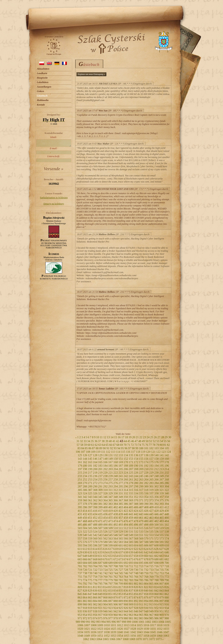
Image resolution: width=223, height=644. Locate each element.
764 (126, 577)
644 (156, 552)
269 (80, 483)
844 (167, 591)
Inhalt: (54, 141)
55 (165, 441)
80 (161, 445)
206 (126, 469)
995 (109, 622)
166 (105, 462)
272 (95, 483)
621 (131, 549)
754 (167, 573)
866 (95, 597)
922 (105, 608)
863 (80, 597)
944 (126, 611)
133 (121, 455)
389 (141, 504)
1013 (126, 625)
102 (151, 448)
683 (80, 563)
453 (100, 518)
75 (143, 445)
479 (141, 521)
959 (111, 615)
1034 (80, 632)
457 (121, 518)
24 (148, 437)
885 (100, 601)
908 (126, 604)
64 (104, 445)
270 (85, 483)
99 (137, 448)
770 (156, 577)
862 (167, 594)
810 (85, 587)
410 (157, 507)
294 (116, 486)
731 (141, 570)
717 (161, 566)
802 (136, 584)
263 (141, 479)
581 (111, 542)
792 (85, 584)
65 (107, 445)
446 (156, 514)
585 (131, 542)
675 (131, 559)
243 (131, 476)
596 (95, 545)
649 (90, 556)
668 (95, 559)
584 (126, 542)
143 (80, 459)
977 (111, 618)
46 (133, 441)
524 (95, 532)
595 (90, 545)
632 (95, 552)
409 (151, 507)
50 (147, 441)
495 (131, 525)
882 (85, 601)
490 (105, 525)
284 (156, 483)
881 (80, 601)
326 (95, 493)
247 (151, 476)
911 (141, 604)
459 (131, 518)
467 (80, 521)
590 (156, 542)
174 (146, 462)
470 (95, 521)
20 (134, 437)
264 (146, 479)
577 (90, 542)
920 (95, 608)
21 (137, 437)
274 (105, 483)
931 (151, 608)
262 (136, 479)
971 (80, 618)
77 (150, 445)
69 (122, 445)
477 (131, 521)
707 (111, 566)
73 (136, 445)
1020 (80, 629)
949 (151, 611)
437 (111, 514)
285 (161, 483)
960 (116, 615)
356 (156, 497)
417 (100, 511)
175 (151, 462)
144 (85, 459)
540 (85, 535)
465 (161, 518)
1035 (87, 632)
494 (126, 525)
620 (126, 549)
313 (121, 490)
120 (148, 452)
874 (136, 597)
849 (100, 594)
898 (167, 601)
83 (79, 448)
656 (126, 556)
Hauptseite (42, 78)
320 (156, 490)
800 (126, 584)
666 (85, 559)
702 (85, 566)
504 (85, 528)
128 (95, 455)
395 (80, 507)
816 (115, 587)
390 (146, 504)
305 (80, 490)
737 (80, 573)
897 (161, 601)
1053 (113, 636)
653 (111, 556)
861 (161, 594)
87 (94, 448)
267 (161, 479)
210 (146, 469)
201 (100, 469)
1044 (146, 632)
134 (126, 455)
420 (116, 511)
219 (100, 473)
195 (161, 466)
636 (116, 552)
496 (136, 525)
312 (115, 490)
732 (146, 570)
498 (146, 525)
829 (90, 591)
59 (85, 445)
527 (111, 532)
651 (100, 556)
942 (116, 611)
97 (130, 448)
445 (151, 514)
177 (161, 462)
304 (167, 486)
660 (146, 556)
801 (131, 584)
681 (161, 559)
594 (85, 545)
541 (90, 535)
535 (151, 532)
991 (88, 622)
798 (116, 584)
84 (83, 448)
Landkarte (42, 73)
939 (100, 611)
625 (151, 549)
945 (131, 611)
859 (151, 594)
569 (141, 538)
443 (141, 514)
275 (111, 483)
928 (136, 608)
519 (161, 528)
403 (121, 507)
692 (126, 563)
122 (158, 452)
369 (131, 500)
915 (161, 604)
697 (151, 563)
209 (141, 469)
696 (146, 563)
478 (136, 521)
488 (95, 525)
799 (121, 584)
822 (146, 587)
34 (89, 441)
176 (156, 462)
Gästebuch (42, 96)
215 (80, 473)
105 (167, 448)
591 (161, 542)
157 (151, 459)
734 (156, 570)
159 (161, 459)
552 (146, 535)
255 (100, 479)
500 (156, 525)
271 (90, 483)
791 (80, 584)
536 (156, 532)
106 (78, 452)
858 (146, 594)
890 (126, 601)
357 (161, 497)
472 (105, 521)
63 (100, 445)
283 (151, 483)
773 (80, 580)
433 (90, 514)
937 (90, 611)
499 (151, 525)
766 (136, 577)
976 (105, 618)
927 (131, 608)
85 (86, 448)
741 (100, 573)
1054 (120, 636)
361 (90, 500)
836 (126, 591)
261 (131, 479)
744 (116, 573)
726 (116, 570)
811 (90, 587)
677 (141, 559)
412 (167, 507)
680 (156, 559)
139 (151, 455)
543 (100, 535)
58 (82, 445)
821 (141, 587)
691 (121, 563)
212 (156, 469)
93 (115, 448)
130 (105, 455)
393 (161, 504)
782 (126, 580)
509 (111, 528)
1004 (161, 622)
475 (121, 521)
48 (140, 441)
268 (167, 479)
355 (151, 497)
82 (168, 445)
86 (90, 448)
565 (121, 538)
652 (105, 556)
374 (156, 500)
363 (100, 500)
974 (95, 618)
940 (105, 611)
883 (90, 601)
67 (114, 445)
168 (116, 462)
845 (80, 594)
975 (100, 618)
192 (146, 466)
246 (146, 476)
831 (100, 591)
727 (121, 570)
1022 (94, 629)
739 (90, 573)
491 (111, 525)
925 (121, 608)
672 (116, 559)
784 (136, 580)
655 (121, 556)
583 (121, 542)
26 (155, 437)
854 (126, 594)
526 (105, 532)
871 (121, 597)
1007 (87, 625)
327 (100, 493)
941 (111, 611)
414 (85, 511)
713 (141, 566)
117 (133, 452)
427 (151, 511)
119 (143, 452)
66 (111, 445)
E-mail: (54, 151)
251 (80, 479)
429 (161, 511)
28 (163, 437)
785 (141, 580)
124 (169, 452)
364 (105, 500)
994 (103, 622)
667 (90, 559)
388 (136, 504)
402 (116, 507)
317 (141, 490)
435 (100, 514)
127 (90, 455)
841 (151, 591)
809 (80, 587)
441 (131, 514)
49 (143, 441)
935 (80, 611)
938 (95, 611)
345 (100, 497)
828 (85, 591)
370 (136, 500)
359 (80, 500)
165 (100, 462)
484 (167, 521)
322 (167, 490)
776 (95, 580)
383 (111, 504)
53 (158, 441)
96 (126, 448)
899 (80, 604)
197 (80, 469)
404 (126, 507)
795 (100, 584)
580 (105, 542)
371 (141, 500)
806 (156, 584)
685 (90, 563)
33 (85, 441)
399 (100, 507)
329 (111, 493)
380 (95, 504)
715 (151, 566)
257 (111, 479)
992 (93, 622)
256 (105, 479)
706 (105, 566)
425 (141, 511)
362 (95, 500)
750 (146, 573)
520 (167, 528)
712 (136, 566)
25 (152, 437)
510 (116, 528)
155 (141, 459)
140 (156, 455)
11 (101, 437)
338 (156, 493)
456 (116, 518)
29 (166, 437)
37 (100, 441)
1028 (133, 629)
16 (119, 437)
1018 (160, 625)
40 (110, 441)
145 (90, 459)
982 (136, 618)
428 (156, 511)
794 (95, 584)
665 (80, 559)
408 (146, 507)
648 (85, 556)
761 (111, 577)
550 (136, 535)
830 (95, 591)
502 (167, 525)
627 (161, 549)
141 (161, 455)
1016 (146, 625)
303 (161, 486)
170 (126, 462)
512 (126, 528)
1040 (120, 632)
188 (126, 466)
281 (141, 483)
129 (100, 455)
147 (100, 459)
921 (100, 608)
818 (126, 587)
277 (121, 483)
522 (85, 532)
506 (95, 528)
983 (141, 618)
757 (90, 577)
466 (167, 518)
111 (103, 452)
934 (167, 608)
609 (161, 545)
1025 (113, 629)
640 (136, 552)
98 (133, 448)
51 (151, 441)
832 (105, 591)
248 (156, 476)
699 (161, 563)
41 (114, 441)
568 (136, 538)
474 (116, 521)
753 (161, 573)
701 (80, 566)
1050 (94, 636)
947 (141, 611)
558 (85, 538)
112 (108, 452)
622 (136, 549)
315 (131, 490)
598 (105, 545)
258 (116, 479)
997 (119, 622)
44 (125, 441)
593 (80, 545)
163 (90, 462)
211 (151, 469)
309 (100, 490)
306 (85, 490)
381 (100, 504)
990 (83, 622)
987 (161, 618)
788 (156, 580)
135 (131, 455)
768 (146, 577)
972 (85, 618)
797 (111, 584)
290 (95, 486)
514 (136, 528)
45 (129, 441)
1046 (160, 632)
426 (146, 511)
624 (146, 549)
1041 (127, 632)
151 (121, 459)
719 (80, 570)
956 (95, 615)
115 (123, 452)
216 (85, 473)
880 (167, 597)
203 (111, 469)
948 (146, 611)
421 (121, 511)
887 (111, 601)
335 (141, 493)
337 (151, 493)
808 (167, 584)
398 (95, 507)
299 (141, 486)
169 (121, 462)
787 (151, 580)
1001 (141, 622)
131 (111, 455)
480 (146, 521)
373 (151, 500)
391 (151, 504)
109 (93, 452)
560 (95, 538)
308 (95, 490)
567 (131, 538)
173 (141, 462)
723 (100, 570)
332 (126, 493)
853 (121, 594)
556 (167, 535)
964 (136, 615)
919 (90, 608)
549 (131, 535)
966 (146, 615)
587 (141, 542)
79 (157, 445)
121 (153, 452)
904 (105, 604)
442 (136, 514)
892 (136, 601)
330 (116, 493)
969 (161, 615)
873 (131, 597)
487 (90, 525)
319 (151, 490)
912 (146, 604)
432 (85, 514)
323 (80, 493)
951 (161, 611)
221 (111, 473)
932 (156, 608)
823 (151, 587)
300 (146, 486)
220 (105, 473)
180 (85, 466)
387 (131, 504)
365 (111, 500)
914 (156, 604)
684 (85, 563)
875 (141, 597)
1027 (127, 629)
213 (161, 469)
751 (151, 573)
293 (111, 486)
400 (105, 507)
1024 (107, 629)
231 (161, 473)
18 (126, 437)
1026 (120, 629)
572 (156, 538)
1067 (119, 639)
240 (116, 476)
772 (167, 577)
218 (95, 473)
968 (156, 615)
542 (95, 535)
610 (167, 545)
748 (136, 573)
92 (111, 448)
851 (111, 594)
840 (146, 591)
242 (126, 476)
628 (167, 549)
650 (95, 556)
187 (121, 466)
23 (144, 437)
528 (116, 532)
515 (141, 528)
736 (167, 570)
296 (126, 486)
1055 (127, 636)
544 (105, 535)
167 (111, 462)
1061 (166, 636)
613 (90, 549)
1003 (155, 622)
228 (146, 473)
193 (151, 466)
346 (105, 497)
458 (126, 518)
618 (115, 549)
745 (121, 573)
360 (85, 500)
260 (126, 479)
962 (126, 615)
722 (95, 570)
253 (90, 479)
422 (126, 511)
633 (100, 552)
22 (141, 437)
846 (85, 594)
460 (136, 518)
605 (141, 545)
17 (123, 437)
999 (129, 622)
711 (131, 566)
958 (105, 615)
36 (96, 441)
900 (85, 604)
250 (167, 476)
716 (156, 566)
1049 (87, 636)
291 (100, 486)
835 (121, 591)
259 (121, 479)
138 (146, 455)
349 (121, 497)
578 (95, 542)
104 (162, 448)
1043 (140, 632)
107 (83, 452)
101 (146, 448)
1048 (80, 636)
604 (136, 545)
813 (100, 587)
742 (105, 573)
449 (80, 518)
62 (96, 445)
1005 (168, 622)
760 (105, 577)
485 (80, 525)
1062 (86, 639)
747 (131, 573)
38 (103, 441)
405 (131, 507)
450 (85, 518)
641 (141, 552)
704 (95, 566)
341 (80, 497)
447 (161, 514)
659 (141, 556)
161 (80, 462)
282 (146, 483)
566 (126, 538)
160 (167, 459)
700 (167, 563)
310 (105, 490)
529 (121, 532)
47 (136, 441)
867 (100, 597)
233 (80, 476)
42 (118, 441)
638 (126, 552)
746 (126, 573)
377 (80, 504)
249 (161, 476)
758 (95, 577)
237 (100, 476)
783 (131, 580)
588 (146, 542)
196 (167, 466)
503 (80, 528)
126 (85, 455)
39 (107, 441)
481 (151, 521)
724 (105, 570)
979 (121, 618)
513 (131, 528)
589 (151, 542)
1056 (133, 636)
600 (116, 545)
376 (167, 500)
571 (151, 538)
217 (90, 473)
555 (161, 535)
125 (80, 455)
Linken (40, 91)
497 (141, 525)
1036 (94, 632)
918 (85, 608)
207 (131, 469)
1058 (146, 636)
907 (121, 604)
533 (141, 532)
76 (147, 445)
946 (136, 611)
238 (105, 476)
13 (108, 437)
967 (151, 615)
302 (156, 486)
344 (95, 497)
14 (112, 437)
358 (167, 497)
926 (126, 608)
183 (100, 466)
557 (80, 538)
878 (156, 597)
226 (136, 473)
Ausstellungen (44, 87)
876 (146, 597)
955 (90, 615)
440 (126, 514)
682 (167, 559)
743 (111, 573)
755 (80, 577)
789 (161, 580)
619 (121, 549)
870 (116, 597)
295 (121, 486)
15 (116, 437)
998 (124, 622)
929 (141, 608)
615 (100, 549)
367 (121, 500)
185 (111, 466)
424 (136, 511)
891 (131, 601)
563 (111, 538)
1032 (160, 629)
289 (90, 486)
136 (136, 455)
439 (121, 514)
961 (121, 615)
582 (116, 542)
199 (90, 469)
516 (146, 528)
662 (156, 556)
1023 (100, 629)
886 (105, 601)
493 (121, 525)
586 (136, 542)
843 (161, 591)
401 (111, 507)
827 (80, 591)
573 (161, 538)
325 (90, 493)
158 (156, 459)
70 (125, 445)
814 (105, 587)
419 (111, 511)
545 (111, 535)
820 (136, 587)
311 (110, 490)
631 (90, 552)
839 (141, 591)
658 (136, 556)
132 (116, 455)
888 (116, 601)
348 (116, 497)
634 (105, 552)
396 (85, 507)
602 (126, 545)
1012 (120, 625)
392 (156, 504)
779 (111, 580)
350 (126, 497)
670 (105, 559)
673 (121, 559)
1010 (107, 625)
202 (105, 469)
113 (113, 452)
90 (104, 448)
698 (156, 563)
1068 (126, 639)
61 (93, 445)
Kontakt (41, 105)
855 (131, 594)
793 (90, 584)
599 (111, 545)
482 (156, 521)
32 (81, 441)
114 (118, 452)
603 (131, 545)
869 (111, 597)
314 (126, 490)
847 (90, 594)
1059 (153, 636)
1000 (135, 622)
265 (151, 479)
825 (161, 587)
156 (146, 459)
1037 (100, 632)
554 (156, 535)
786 (146, 580)
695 (141, 563)
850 (105, 594)
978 (116, 618)
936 (85, 611)
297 (131, 486)
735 (161, 570)
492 (116, 525)
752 (156, 573)
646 (167, 552)
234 (85, 476)
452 (95, 518)
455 (111, 518)
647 (80, 556)
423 (131, 511)
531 (131, 532)
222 (116, 473)
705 (100, 566)
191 (141, 466)
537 (161, 532)
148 (105, 459)
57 (78, 445)
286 (167, 483)
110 (98, 452)
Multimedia (43, 100)
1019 (166, 625)
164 (95, 462)
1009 (100, 625)
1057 (140, 636)
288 (85, 486)
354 (146, 497)
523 (90, 532)
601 (121, 545)
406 (136, 507)
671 (111, 559)
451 (90, 518)
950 (156, 611)
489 (100, 525)
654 (116, 556)
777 (100, 580)
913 (151, 604)
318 (146, 490)
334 (136, 493)
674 (126, 559)
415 (90, 511)
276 (116, 483)
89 (101, 448)
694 (136, 563)
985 (151, 618)
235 (90, 476)
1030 (146, 629)
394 (167, 504)
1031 (153, 629)
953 (80, 615)
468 (85, 521)
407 (141, 507)
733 (151, 570)
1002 (148, 622)
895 (151, 601)
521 (80, 532)
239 (111, 476)
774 (85, 580)
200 (95, 469)
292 (105, 486)
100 (141, 448)
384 (116, 504)
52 (154, 441)
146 (95, 459)
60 (89, 445)
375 (161, 500)
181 (90, 466)
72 (132, 445)
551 (141, 535)
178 (167, 462)
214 (167, 469)
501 (161, 525)
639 (131, 552)
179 (80, 466)
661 (151, 556)
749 (141, 573)
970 (167, 615)
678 (146, 559)
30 (170, 437)
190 (136, 466)
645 (161, 552)
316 (136, 490)
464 (156, 518)
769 (151, 577)
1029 (140, 629)
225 (131, 473)
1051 (100, 636)
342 (85, 497)
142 (167, 455)
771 (161, 577)
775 (90, 580)
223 (121, 473)
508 (105, 528)
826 (167, 587)
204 (116, 469)
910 (136, 604)
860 (156, 594)
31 (78, 441)
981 (131, 618)
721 (90, 570)
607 (151, 545)
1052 (107, 636)
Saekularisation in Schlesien (54, 198)
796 (105, 584)
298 (136, 486)
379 (90, 504)
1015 (140, 625)
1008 (94, 625)
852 (116, 594)
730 (136, 570)
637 (121, 552)
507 (100, 528)
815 (110, 587)
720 (85, 570)
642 (146, 552)
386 (126, 504)
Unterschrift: (54, 159)
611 (80, 549)
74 (140, 445)
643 (151, 552)
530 (126, 532)
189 (131, 466)
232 (167, 473)
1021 (87, 629)
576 (85, 542)
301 (151, 486)
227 (141, 473)
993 (98, 622)
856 (136, 594)
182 (95, 466)
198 (85, 469)
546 (116, 535)
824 (156, 587)
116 (128, 452)
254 (95, 479)
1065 (106, 639)
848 (95, 594)
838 (136, 591)
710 (126, 566)
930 (146, 608)
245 (141, 476)
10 (98, 437)
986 (156, 618)
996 (114, 622)
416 (95, 511)
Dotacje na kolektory (54, 204)
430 (167, 511)
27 (159, 437)
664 (167, 556)
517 (151, 528)
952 (167, 611)
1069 (132, 639)
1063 (92, 639)
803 (141, 584)
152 (126, 459)
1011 (113, 625)
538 (167, 532)
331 (121, 493)
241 (121, 476)
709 (121, 566)
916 (167, 604)
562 (105, 538)
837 (131, 591)
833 (111, 591)
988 (167, 618)
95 (122, 448)
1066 (112, 639)
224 (126, 473)
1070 (139, 639)
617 (110, 549)
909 (131, 604)
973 (90, 618)
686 (95, 563)
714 (146, 566)
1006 (80, 625)
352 (136, 497)
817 (121, 587)
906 (116, 604)
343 (90, 497)
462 (146, 518)
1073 (159, 639)
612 (85, 549)
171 (131, 462)
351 (131, 497)
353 (141, 497)
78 (154, 445)
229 (151, 473)
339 (161, 493)
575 (80, 542)
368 (126, 500)
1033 (166, 629)
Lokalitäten (43, 82)
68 (118, 445)
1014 (133, 625)
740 (95, 573)
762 (116, 577)
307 (90, 490)
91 (108, 448)
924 (116, 608)
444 (146, 514)
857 (141, 594)
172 (136, 462)
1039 (113, 632)
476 (126, 521)
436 (105, 514)
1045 (153, 632)
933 (161, 608)
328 (105, 493)
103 (157, 448)
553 (151, 535)
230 (156, 473)
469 (90, 521)
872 (126, 597)
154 (136, 459)
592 (167, 542)
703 (90, 566)
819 (131, 587)
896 (156, 601)
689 (111, 563)
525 (100, 532)
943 (121, 611)
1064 (99, 639)
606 (146, 545)
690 (116, 563)
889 (121, 601)
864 (85, 597)
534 (146, 532)
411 (162, 507)
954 (85, 615)
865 (90, 597)
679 (151, 559)
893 (141, 601)
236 (95, 476)
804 (146, 584)
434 (95, 514)
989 (78, 622)
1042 (133, 632)
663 (161, 556)
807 (161, 584)
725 (111, 570)
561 (100, 538)
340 (167, 493)
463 (151, 518)
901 (90, 604)
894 (146, 601)
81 (165, 445)
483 (161, 521)
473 (111, 521)
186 (116, 466)
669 (100, 559)
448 (167, 514)
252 (85, 479)
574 (167, 538)
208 (136, 469)
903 (100, 604)
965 (141, 615)
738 (85, 573)
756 (85, 577)
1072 (152, 639)
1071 (145, 639)
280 (136, 483)
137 (141, 455)
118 (138, 452)
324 (85, 493)
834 (116, 591)
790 (167, 580)
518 (156, 528)
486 (85, 525)
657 (131, 556)
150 (116, 459)
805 (151, 584)
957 (100, 615)
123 (164, 452)
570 (146, 538)
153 (131, 459)
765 (131, 577)
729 (131, 570)
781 (121, 580)
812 (95, 587)
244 (136, 476)
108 (88, 452)
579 (100, 542)
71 (129, 445)
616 (105, 549)
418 (105, 511)
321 (161, 490)
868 (105, 597)
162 (85, 462)
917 (80, 608)
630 (85, 552)
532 (136, 532)
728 (126, 570)
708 (116, 566)
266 (156, 479)
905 (111, 604)
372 (146, 500)
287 (80, 486)
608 (156, 545)
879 (161, 597)
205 (121, 469)
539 (80, 535)
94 (119, 448)
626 (156, 549)
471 (100, 521)
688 (105, 563)
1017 (153, 625)
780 (116, 580)
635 (111, 552)
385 (121, 504)
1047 (166, 632)
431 (80, 514)
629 (80, 552)
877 (151, 597)
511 (121, 528)
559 (90, 538)
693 (131, 563)
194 (156, 466)
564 (116, 538)
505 (90, 528)
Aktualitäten (43, 69)
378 (85, 504)
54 (161, 441)
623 (141, 549)
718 (167, 566)
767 (141, 577)
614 (95, 549)
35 (92, 441)
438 (116, 514)
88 (97, 448)
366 (116, 500)
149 (111, 459)
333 (131, 493)
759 (100, 577)
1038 (107, 632)
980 (126, 618)
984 (146, 618)
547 (121, 535)
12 (105, 437)
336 (146, 493)
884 (95, 601)
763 (121, 577)
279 (131, 483)
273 (100, 483)
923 (111, 608)
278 (126, 483)
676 (136, 559)
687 (100, 563)
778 (105, 580)
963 (131, 615)
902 (95, 604)
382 (105, 504)
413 (80, 511)
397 (90, 507)
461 (141, 518)
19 (130, 437)
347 (111, 497)
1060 (160, 636)
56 (169, 441)
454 (105, 518)
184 (105, 466)
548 (126, 535)
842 (156, 591)
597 (100, 545)
